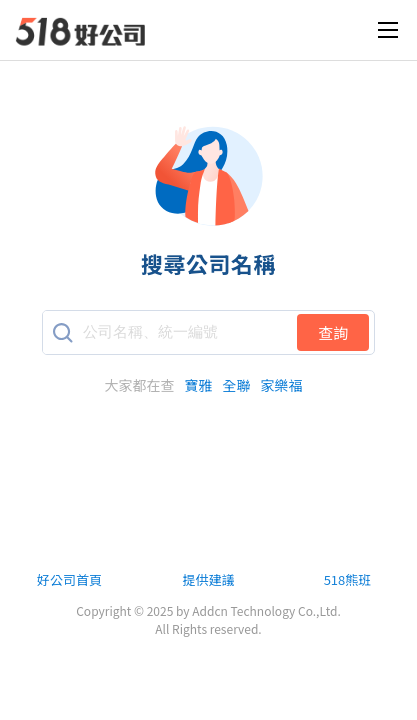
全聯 (237, 385)
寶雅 (199, 385)
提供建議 (208, 579)
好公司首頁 (69, 579)
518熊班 (348, 579)
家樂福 (282, 385)
